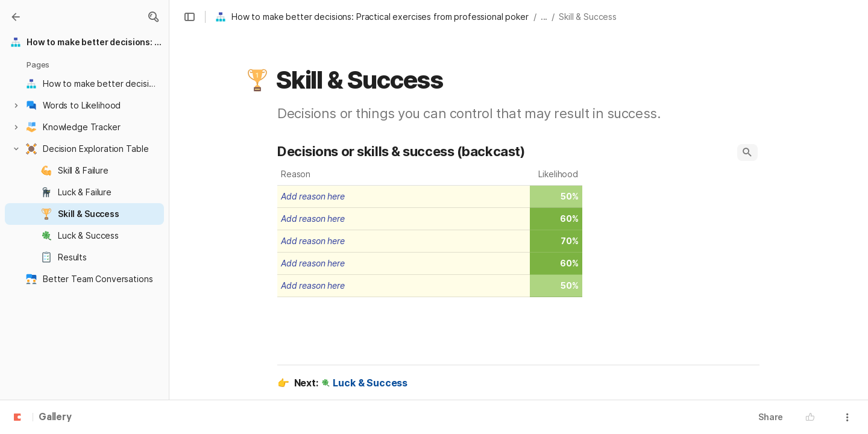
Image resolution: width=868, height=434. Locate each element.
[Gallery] (16, 17)
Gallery (55, 418)
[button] (153, 17)
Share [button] (771, 417)
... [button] (544, 17)
